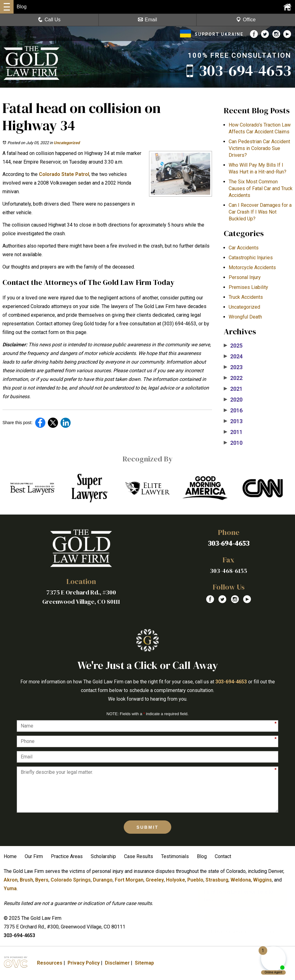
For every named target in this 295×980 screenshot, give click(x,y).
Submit (147, 827)
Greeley (155, 880)
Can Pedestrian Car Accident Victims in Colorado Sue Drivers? (259, 148)
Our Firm (34, 856)
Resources (50, 963)
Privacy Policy (84, 963)
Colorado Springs (71, 880)
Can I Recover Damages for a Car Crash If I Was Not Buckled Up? (260, 212)
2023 (233, 367)
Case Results (139, 856)
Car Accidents (244, 248)
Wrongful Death (245, 317)
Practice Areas (67, 856)
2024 (233, 357)
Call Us (49, 20)
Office (246, 20)
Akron (11, 880)
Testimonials (175, 856)
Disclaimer (117, 963)
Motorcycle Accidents (252, 267)
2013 (233, 421)
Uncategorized (67, 143)
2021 (233, 389)
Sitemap (144, 963)
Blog (202, 856)
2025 (233, 346)
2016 (233, 411)
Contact (223, 856)
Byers (42, 880)
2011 (233, 432)
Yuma (10, 888)
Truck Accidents (246, 297)
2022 (233, 378)
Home (10, 856)
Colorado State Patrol (64, 174)
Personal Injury (245, 277)
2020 (233, 400)
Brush (26, 880)
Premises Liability (248, 287)
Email (147, 20)
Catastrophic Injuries (251, 258)
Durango (103, 880)
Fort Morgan (129, 880)
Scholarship (103, 856)
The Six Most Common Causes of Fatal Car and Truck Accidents (261, 188)
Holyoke (176, 880)
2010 (233, 443)
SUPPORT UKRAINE (212, 34)
